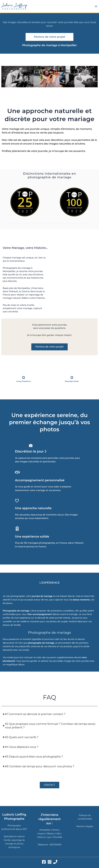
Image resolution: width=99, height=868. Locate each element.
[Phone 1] (55, 862)
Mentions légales (85, 826)
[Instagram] (50, 862)
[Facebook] (44, 862)
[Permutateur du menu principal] (96, 6)
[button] (4, 78)
